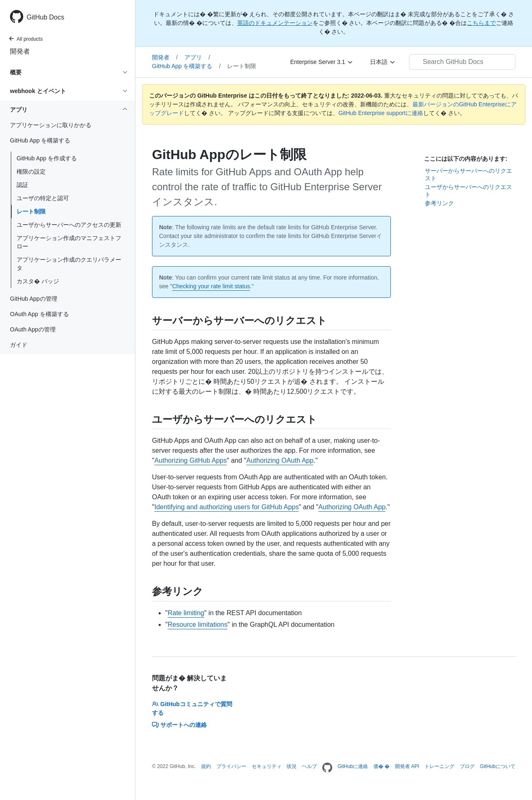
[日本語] (383, 62)
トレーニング (439, 766)
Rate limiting (186, 613)
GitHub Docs (45, 17)
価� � (381, 766)
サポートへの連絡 (179, 725)
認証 (22, 185)
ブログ (467, 766)
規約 (206, 766)
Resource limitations (198, 625)
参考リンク (439, 203)
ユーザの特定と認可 (43, 198)
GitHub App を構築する (186, 66)
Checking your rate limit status (211, 286)
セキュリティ (267, 766)
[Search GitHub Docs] (462, 62)
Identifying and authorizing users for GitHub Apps (227, 507)
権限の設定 (31, 172)
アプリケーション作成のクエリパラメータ (69, 264)
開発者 (20, 51)
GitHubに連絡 (353, 766)
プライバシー (231, 766)
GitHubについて (498, 766)
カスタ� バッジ (38, 281)
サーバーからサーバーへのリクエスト (468, 174)
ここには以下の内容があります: (466, 159)
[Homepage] (327, 768)
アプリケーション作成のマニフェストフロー (69, 242)
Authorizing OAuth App (280, 460)
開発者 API (407, 766)
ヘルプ (309, 766)
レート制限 (31, 211)
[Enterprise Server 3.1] (322, 62)
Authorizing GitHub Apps (191, 460)
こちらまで (481, 23)
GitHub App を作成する (47, 158)
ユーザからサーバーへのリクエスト (468, 191)
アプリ (197, 57)
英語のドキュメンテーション (275, 23)
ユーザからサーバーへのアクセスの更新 (69, 225)
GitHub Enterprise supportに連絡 (381, 113)
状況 (292, 766)
